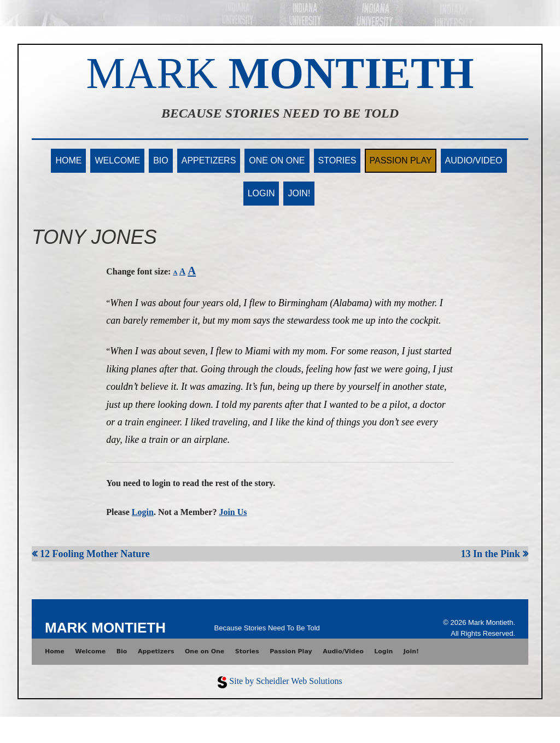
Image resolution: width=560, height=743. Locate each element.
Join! (299, 193)
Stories (337, 160)
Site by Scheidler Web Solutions (285, 681)
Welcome (117, 160)
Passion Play (400, 160)
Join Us (233, 512)
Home (68, 160)
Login (261, 193)
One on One (277, 160)
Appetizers (209, 160)
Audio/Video (474, 160)
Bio (161, 160)
